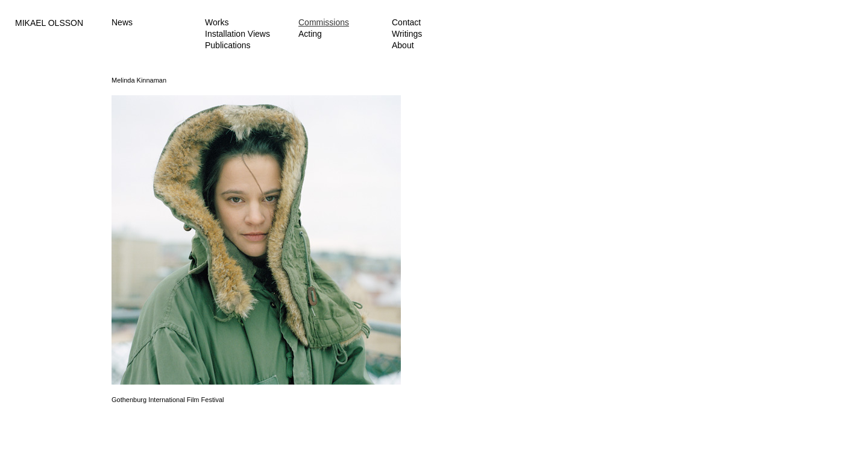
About (403, 45)
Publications (228, 45)
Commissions (324, 22)
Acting (310, 34)
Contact (406, 22)
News (122, 22)
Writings (407, 34)
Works (217, 22)
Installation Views (237, 34)
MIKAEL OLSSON (49, 23)
